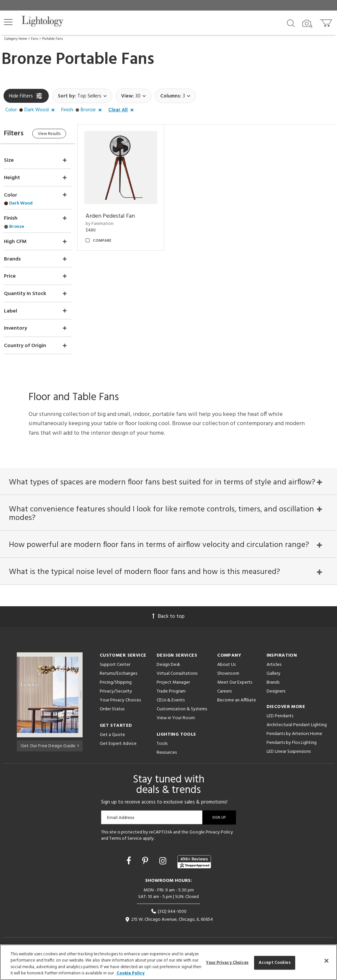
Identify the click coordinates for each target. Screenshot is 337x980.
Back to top (168, 613)
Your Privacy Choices (120, 697)
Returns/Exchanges (118, 670)
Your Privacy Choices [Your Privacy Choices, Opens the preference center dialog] (227, 963)
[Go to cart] (327, 22)
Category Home (16, 39)
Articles (274, 661)
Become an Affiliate (237, 697)
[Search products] (291, 23)
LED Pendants (280, 713)
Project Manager (173, 679)
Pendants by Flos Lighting (292, 739)
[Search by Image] (307, 24)
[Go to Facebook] (130, 858)
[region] (168, 962)
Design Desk (168, 661)
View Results (58, 135)
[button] (8, 22)
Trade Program (171, 688)
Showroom (228, 670)
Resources (167, 749)
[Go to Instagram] (164, 858)
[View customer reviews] (194, 858)
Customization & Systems (182, 706)
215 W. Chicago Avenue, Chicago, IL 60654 (169, 916)
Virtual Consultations (177, 670)
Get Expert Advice (118, 740)
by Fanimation (108, 221)
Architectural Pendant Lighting (297, 722)
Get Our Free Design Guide (50, 742)
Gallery (273, 670)
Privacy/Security (116, 688)
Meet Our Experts (235, 679)
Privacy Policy (219, 829)
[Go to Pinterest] (146, 858)
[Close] (326, 961)
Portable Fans (52, 39)
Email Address (121, 814)
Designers (276, 688)
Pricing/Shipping (116, 679)
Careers (224, 688)
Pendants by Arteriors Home (294, 731)
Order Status (112, 706)
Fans (35, 39)
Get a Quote (112, 732)
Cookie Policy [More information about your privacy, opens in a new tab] (130, 973)
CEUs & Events (171, 697)
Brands (273, 679)
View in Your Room (176, 715)
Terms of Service (126, 835)
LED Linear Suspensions (289, 748)
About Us (226, 661)
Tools (162, 740)
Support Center (115, 661)
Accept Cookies (275, 963)
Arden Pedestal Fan (118, 214)
